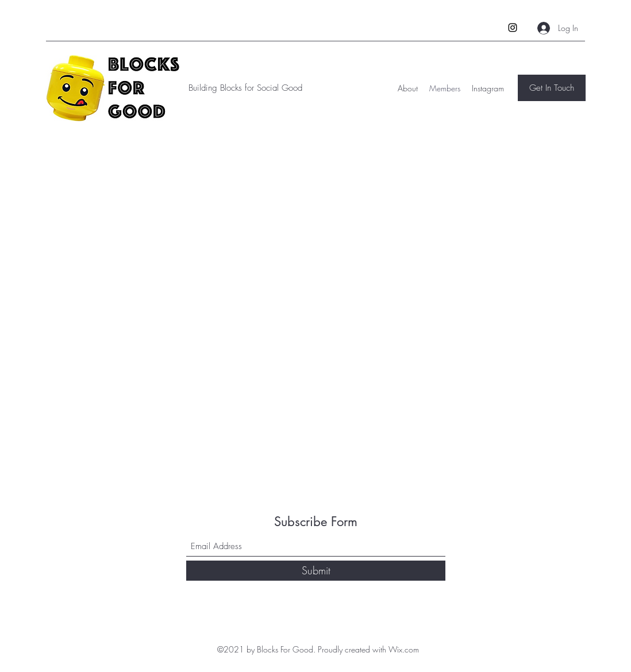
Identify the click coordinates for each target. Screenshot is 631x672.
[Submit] (316, 571)
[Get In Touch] (552, 88)
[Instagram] (513, 28)
